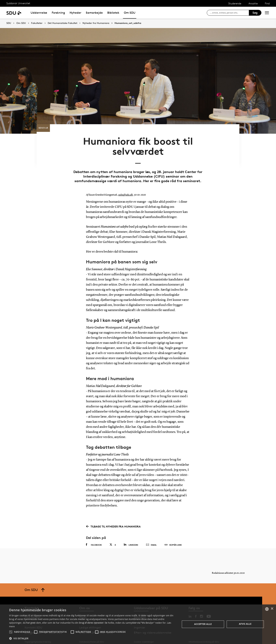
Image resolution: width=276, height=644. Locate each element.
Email (151, 537)
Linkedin (131, 537)
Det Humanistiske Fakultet (62, 23)
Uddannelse (39, 13)
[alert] (138, 624)
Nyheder (75, 13)
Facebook (94, 537)
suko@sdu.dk (125, 187)
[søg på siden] (229, 13)
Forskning (58, 13)
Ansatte (253, 3)
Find (267, 3)
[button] (11, 632)
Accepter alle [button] (203, 624)
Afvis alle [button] (245, 624)
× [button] (272, 609)
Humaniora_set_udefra (128, 23)
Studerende (235, 3)
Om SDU (130, 13)
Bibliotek (113, 13)
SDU (9, 23)
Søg (255, 13)
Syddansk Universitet (18, 3)
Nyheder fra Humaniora (96, 23)
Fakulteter (37, 23)
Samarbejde (94, 13)
